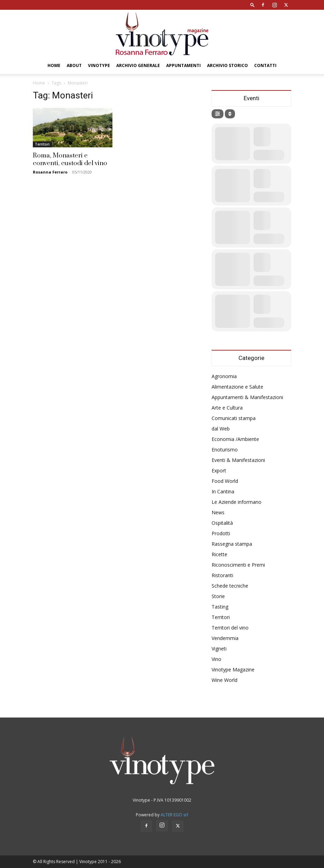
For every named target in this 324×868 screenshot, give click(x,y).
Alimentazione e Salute (237, 387)
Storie (218, 596)
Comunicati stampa (234, 418)
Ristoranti (222, 575)
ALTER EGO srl (174, 815)
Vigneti (219, 649)
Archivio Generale (138, 65)
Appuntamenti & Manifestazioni (247, 397)
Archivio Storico (227, 65)
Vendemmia (225, 638)
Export (219, 470)
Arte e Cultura (227, 408)
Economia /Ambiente (235, 439)
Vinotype (99, 65)
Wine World (224, 680)
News (218, 512)
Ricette (219, 554)
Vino (216, 659)
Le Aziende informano (237, 502)
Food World (225, 481)
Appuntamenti (183, 65)
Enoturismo (225, 450)
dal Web (221, 429)
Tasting (220, 607)
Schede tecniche (230, 586)
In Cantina (223, 491)
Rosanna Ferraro (50, 172)
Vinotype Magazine (233, 670)
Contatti (265, 65)
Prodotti (221, 533)
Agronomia (224, 376)
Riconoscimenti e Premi (238, 565)
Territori (42, 144)
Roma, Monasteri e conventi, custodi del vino (70, 159)
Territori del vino (230, 628)
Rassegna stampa (232, 544)
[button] (252, 5)
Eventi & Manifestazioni (238, 460)
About (74, 65)
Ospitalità (222, 523)
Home (54, 65)
